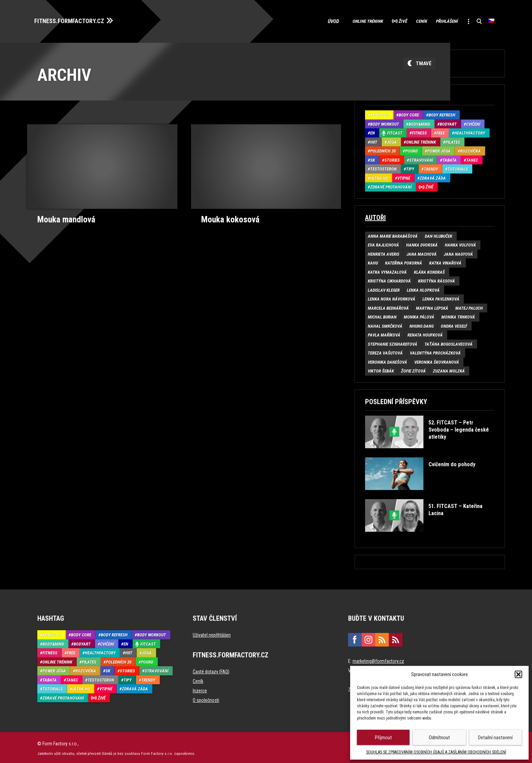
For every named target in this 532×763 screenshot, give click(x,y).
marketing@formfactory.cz (378, 659)
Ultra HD (379, 176)
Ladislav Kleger (384, 288)
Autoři (375, 216)
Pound (411, 149)
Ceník (405, 20)
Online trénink (339, 20)
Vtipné (404, 176)
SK (373, 158)
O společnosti (206, 698)
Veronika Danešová (387, 360)
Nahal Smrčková (385, 324)
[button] (518, 674)
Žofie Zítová (413, 369)
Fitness (419, 131)
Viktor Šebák (381, 369)
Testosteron (383, 167)
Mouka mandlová (65, 217)
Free (441, 131)
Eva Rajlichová (383, 243)
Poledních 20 (383, 149)
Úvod (303, 20)
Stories (392, 158)
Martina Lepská (432, 306)
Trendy (431, 167)
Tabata (450, 158)
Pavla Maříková (384, 333)
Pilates (453, 140)
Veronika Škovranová (437, 360)
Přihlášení (438, 20)
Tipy (410, 167)
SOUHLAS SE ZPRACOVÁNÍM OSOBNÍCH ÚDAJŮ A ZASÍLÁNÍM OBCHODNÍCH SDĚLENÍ (436, 752)
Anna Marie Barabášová (393, 234)
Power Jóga (439, 149)
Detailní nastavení (495, 738)
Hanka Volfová (460, 243)
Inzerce (200, 689)
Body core (409, 113)
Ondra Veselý (454, 324)
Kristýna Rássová (436, 279)
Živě (381, 20)
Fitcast (395, 131)
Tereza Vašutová (385, 351)
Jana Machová (422, 252)
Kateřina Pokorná (404, 261)
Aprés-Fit (380, 113)
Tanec (472, 158)
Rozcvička (470, 149)
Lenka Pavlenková (441, 297)
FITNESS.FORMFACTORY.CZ (75, 20)
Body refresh (442, 113)
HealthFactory (470, 131)
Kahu (373, 261)
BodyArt (448, 122)
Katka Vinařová (445, 261)
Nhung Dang (422, 324)
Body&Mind (419, 122)
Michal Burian (382, 315)
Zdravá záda (433, 176)
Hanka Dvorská (422, 243)
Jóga (392, 140)
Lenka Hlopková (423, 288)
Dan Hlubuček (439, 234)
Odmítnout (439, 738)
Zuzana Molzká (449, 369)
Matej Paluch (469, 306)
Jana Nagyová (458, 252)
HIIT (374, 140)
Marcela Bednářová (388, 306)
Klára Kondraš (429, 270)
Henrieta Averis (384, 252)
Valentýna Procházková (435, 351)
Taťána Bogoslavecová (449, 342)
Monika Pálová (419, 315)
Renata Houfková (425, 333)
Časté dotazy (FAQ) (211, 670)
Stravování (421, 158)
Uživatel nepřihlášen (212, 633)
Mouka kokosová (228, 217)
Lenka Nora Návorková (392, 297)
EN (373, 131)
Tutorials (458, 167)
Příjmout (383, 738)
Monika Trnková (458, 315)
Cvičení (473, 122)
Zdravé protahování (391, 185)
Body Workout (385, 122)
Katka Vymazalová (387, 270)
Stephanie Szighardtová (393, 342)
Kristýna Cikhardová (389, 279)
